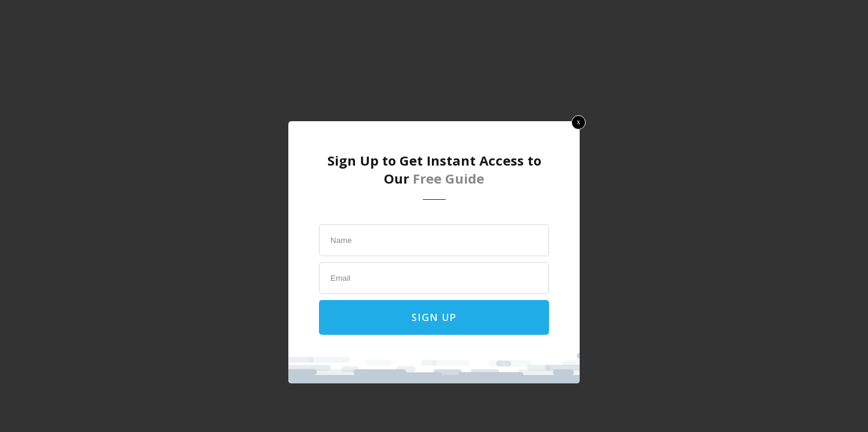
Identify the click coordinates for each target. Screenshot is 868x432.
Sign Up (434, 317)
